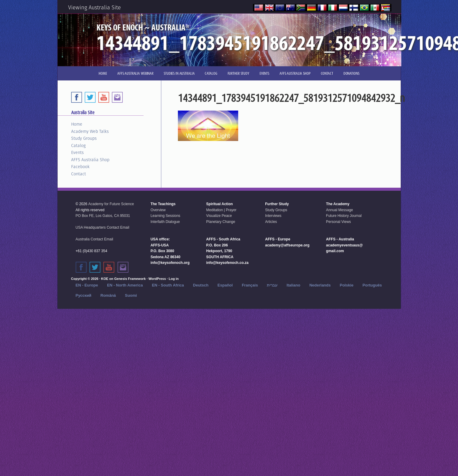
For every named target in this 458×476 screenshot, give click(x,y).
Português (372, 285)
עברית (272, 285)
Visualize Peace (219, 216)
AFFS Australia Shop (90, 160)
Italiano (293, 285)
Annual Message (339, 210)
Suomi (131, 295)
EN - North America (125, 285)
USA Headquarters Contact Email (103, 227)
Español (225, 285)
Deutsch (201, 285)
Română (108, 295)
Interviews (273, 216)
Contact (79, 174)
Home (77, 124)
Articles (271, 222)
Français (250, 285)
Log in (174, 279)
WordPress (157, 279)
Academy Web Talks (90, 131)
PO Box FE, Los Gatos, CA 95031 (103, 216)
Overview (158, 210)
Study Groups (84, 138)
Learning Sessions (165, 216)
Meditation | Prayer (221, 210)
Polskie (347, 285)
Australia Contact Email (95, 239)
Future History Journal (344, 216)
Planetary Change (221, 222)
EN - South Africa (168, 285)
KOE (105, 279)
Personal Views (338, 222)
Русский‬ (84, 295)
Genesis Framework (130, 279)
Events (77, 152)
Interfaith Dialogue (165, 222)
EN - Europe (87, 285)
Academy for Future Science (111, 204)
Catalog (78, 146)
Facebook (80, 167)
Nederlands (320, 285)
